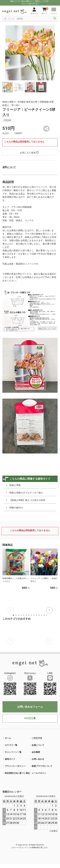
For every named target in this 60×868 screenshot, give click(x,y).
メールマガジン (39, 773)
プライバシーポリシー (15, 766)
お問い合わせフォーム (30, 707)
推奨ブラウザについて (42, 766)
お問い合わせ (38, 759)
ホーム (8, 738)
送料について (9, 167)
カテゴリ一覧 (11, 745)
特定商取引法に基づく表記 (17, 773)
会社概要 (36, 752)
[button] (49, 610)
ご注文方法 (37, 738)
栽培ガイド (10, 759)
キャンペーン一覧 (13, 752)
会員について (38, 745)
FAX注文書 (30, 718)
